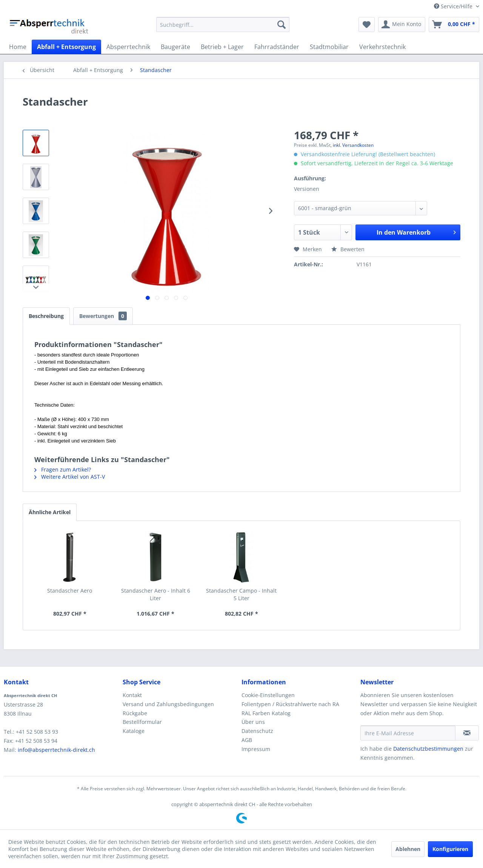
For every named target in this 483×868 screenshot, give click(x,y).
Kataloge (134, 731)
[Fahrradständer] (277, 47)
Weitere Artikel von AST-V (70, 477)
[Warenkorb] (454, 25)
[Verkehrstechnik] (382, 47)
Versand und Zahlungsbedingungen (168, 704)
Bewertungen (103, 316)
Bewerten (348, 249)
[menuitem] (223, 25)
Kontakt (132, 695)
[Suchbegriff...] (223, 25)
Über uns (253, 722)
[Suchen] (281, 25)
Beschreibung (46, 316)
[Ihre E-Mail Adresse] (408, 733)
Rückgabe (135, 713)
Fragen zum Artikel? (63, 469)
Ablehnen (408, 849)
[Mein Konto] (402, 25)
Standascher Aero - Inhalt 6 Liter (156, 594)
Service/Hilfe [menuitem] (454, 6)
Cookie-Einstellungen (268, 695)
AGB (247, 740)
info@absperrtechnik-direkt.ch (56, 750)
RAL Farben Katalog (266, 713)
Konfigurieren (450, 849)
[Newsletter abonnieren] (467, 733)
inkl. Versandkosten (353, 145)
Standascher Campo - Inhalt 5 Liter (241, 594)
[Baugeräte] (175, 47)
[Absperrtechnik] (128, 47)
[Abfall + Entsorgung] (66, 47)
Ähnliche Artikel (50, 512)
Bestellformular (142, 722)
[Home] (18, 47)
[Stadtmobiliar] (329, 47)
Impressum (256, 749)
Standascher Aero (70, 591)
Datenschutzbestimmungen (428, 749)
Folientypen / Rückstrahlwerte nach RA (290, 704)
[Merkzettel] (367, 25)
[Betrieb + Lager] (222, 47)
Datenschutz (257, 731)
